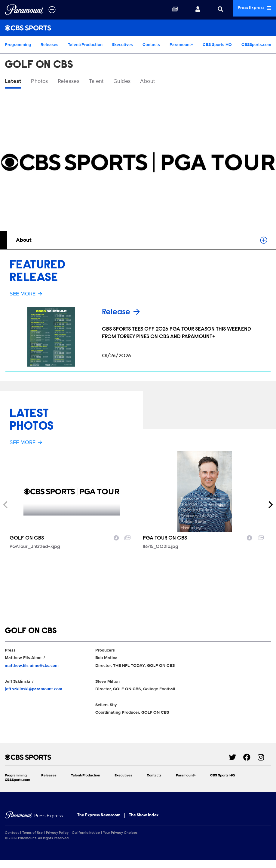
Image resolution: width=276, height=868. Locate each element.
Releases (49, 45)
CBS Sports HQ (217, 45)
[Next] (270, 505)
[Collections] (167, 10)
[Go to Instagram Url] (264, 758)
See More (26, 295)
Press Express (251, 9)
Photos (43, 82)
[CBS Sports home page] (117, 758)
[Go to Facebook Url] (250, 758)
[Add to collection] (127, 538)
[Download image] (116, 538)
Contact (12, 833)
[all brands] (52, 10)
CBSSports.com (256, 45)
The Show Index (144, 816)
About (164, 82)
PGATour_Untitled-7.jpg (35, 547)
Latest (14, 82)
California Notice (86, 833)
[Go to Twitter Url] (236, 758)
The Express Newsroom (99, 816)
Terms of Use (32, 833)
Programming (18, 45)
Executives (123, 45)
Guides (136, 82)
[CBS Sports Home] (138, 28)
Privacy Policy (57, 833)
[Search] (213, 10)
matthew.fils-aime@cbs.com (32, 666)
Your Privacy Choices (120, 833)
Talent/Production (85, 45)
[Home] (34, 817)
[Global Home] (24, 10)
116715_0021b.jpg (161, 547)
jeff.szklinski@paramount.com (34, 690)
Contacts (151, 45)
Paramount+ (181, 45)
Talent (107, 82)
